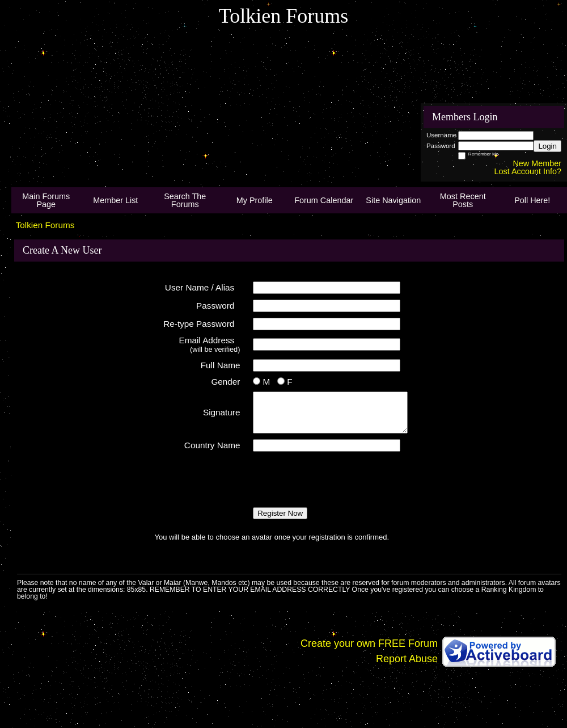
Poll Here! (532, 200)
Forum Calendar (324, 200)
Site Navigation (393, 200)
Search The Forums (185, 200)
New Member (537, 163)
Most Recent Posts (463, 200)
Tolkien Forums (45, 225)
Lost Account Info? (528, 171)
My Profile (255, 200)
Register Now (280, 513)
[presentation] (241, 479)
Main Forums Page (46, 200)
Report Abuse (407, 659)
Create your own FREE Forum (369, 643)
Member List (115, 200)
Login (547, 146)
